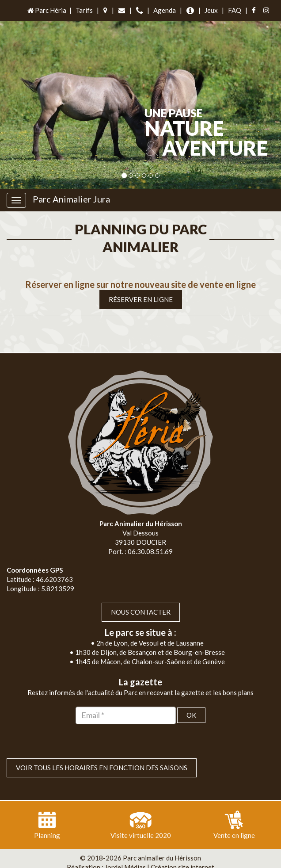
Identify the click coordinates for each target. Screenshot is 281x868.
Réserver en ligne (141, 281)
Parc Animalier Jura (71, 199)
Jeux (211, 10)
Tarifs (84, 10)
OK (191, 697)
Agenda (165, 10)
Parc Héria (46, 10)
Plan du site (112, 859)
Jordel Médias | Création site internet (159, 849)
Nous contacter (141, 594)
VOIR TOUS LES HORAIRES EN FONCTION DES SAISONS (102, 750)
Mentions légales (161, 859)
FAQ (235, 10)
